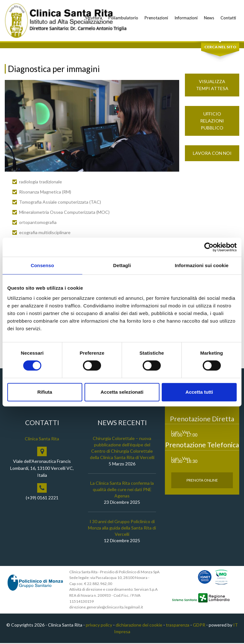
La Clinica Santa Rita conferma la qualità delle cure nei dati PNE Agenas (122, 490)
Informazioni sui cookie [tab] (202, 265)
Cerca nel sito (220, 48)
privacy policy (99, 626)
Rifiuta (45, 392)
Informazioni (186, 18)
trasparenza (178, 626)
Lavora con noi (212, 154)
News (209, 18)
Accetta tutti (199, 392)
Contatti (228, 18)
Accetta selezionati (122, 392)
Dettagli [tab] (122, 265)
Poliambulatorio (123, 18)
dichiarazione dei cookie (139, 626)
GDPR (199, 626)
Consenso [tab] (42, 265)
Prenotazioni (156, 18)
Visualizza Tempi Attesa (212, 86)
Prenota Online (202, 481)
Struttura (94, 18)
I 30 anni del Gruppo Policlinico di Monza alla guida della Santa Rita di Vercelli (122, 528)
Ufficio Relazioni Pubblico (212, 122)
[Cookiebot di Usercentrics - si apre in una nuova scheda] (209, 247)
